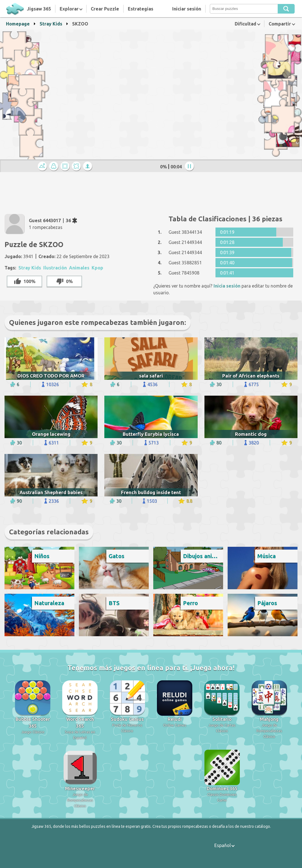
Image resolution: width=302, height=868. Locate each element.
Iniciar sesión (187, 9)
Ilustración (55, 268)
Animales (79, 268)
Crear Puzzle (105, 9)
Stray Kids (51, 24)
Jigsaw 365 (39, 9)
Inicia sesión (227, 286)
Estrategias (141, 9)
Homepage (18, 24)
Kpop (97, 268)
